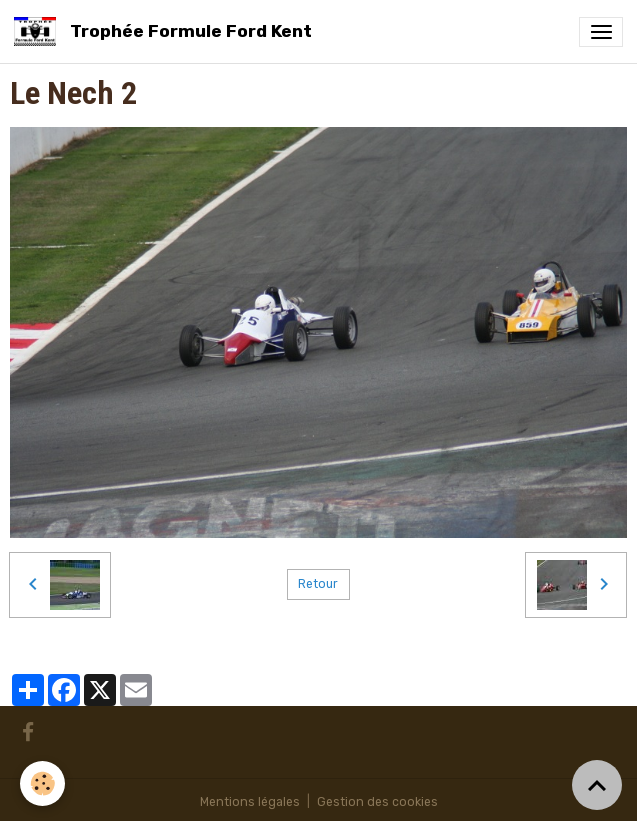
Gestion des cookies (377, 802)
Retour (318, 584)
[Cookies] (42, 783)
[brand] (166, 31)
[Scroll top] (597, 785)
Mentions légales (250, 802)
